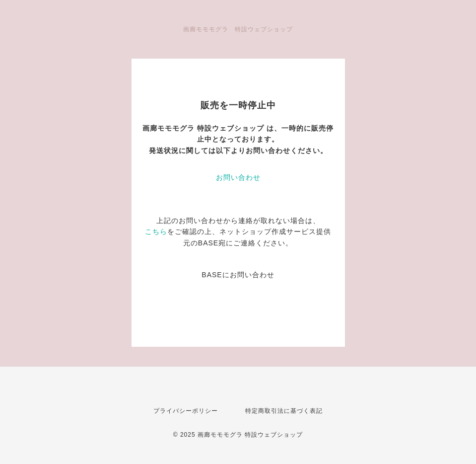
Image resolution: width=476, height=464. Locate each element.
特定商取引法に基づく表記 (284, 411)
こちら (156, 232)
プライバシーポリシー (186, 411)
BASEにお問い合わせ (238, 275)
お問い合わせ (238, 177)
